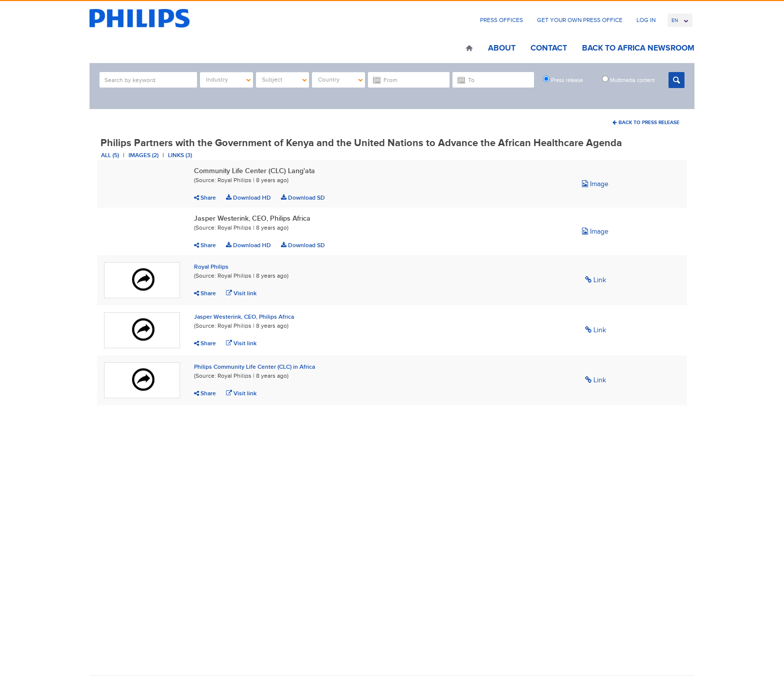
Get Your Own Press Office (580, 20)
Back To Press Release (646, 122)
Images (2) (143, 155)
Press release (563, 79)
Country (340, 80)
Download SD (303, 198)
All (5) (110, 155)
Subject (284, 80)
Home (469, 49)
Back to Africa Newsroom (638, 48)
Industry (228, 80)
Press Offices (501, 20)
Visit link (241, 293)
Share (205, 198)
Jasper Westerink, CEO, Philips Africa (244, 317)
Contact (549, 48)
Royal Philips (211, 267)
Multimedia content (628, 79)
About (502, 48)
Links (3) (180, 155)
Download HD (248, 198)
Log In (646, 20)
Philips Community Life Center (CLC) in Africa (254, 367)
